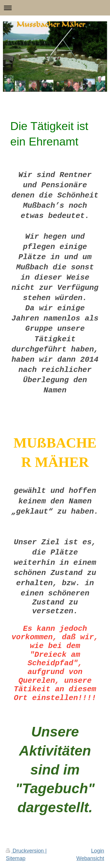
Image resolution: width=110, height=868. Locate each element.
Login (98, 851)
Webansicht (90, 858)
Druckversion (26, 851)
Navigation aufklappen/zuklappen (55, 8)
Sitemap (16, 858)
